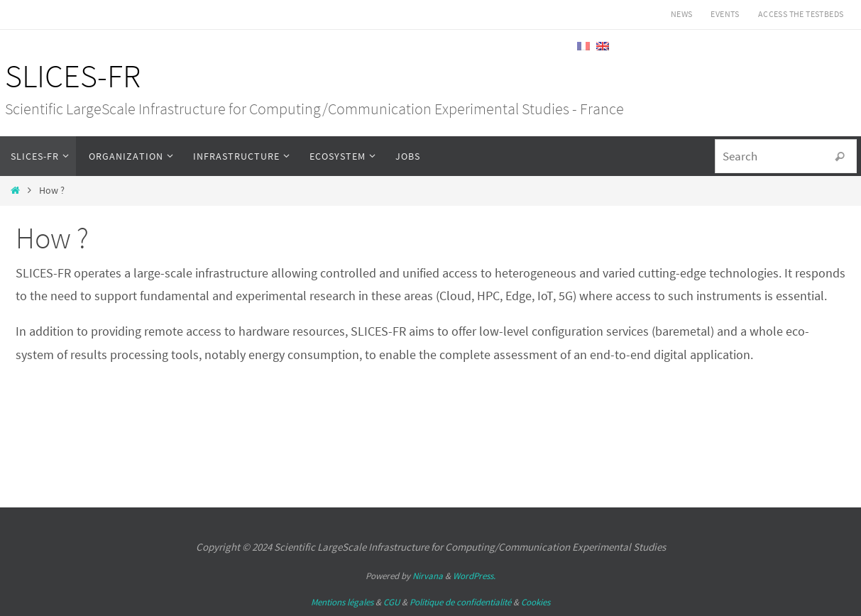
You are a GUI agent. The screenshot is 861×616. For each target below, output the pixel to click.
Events (725, 14)
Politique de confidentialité (460, 602)
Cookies (536, 602)
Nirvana (428, 576)
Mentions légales (342, 602)
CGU (391, 602)
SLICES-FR (73, 76)
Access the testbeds (801, 14)
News (682, 14)
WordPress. (474, 576)
